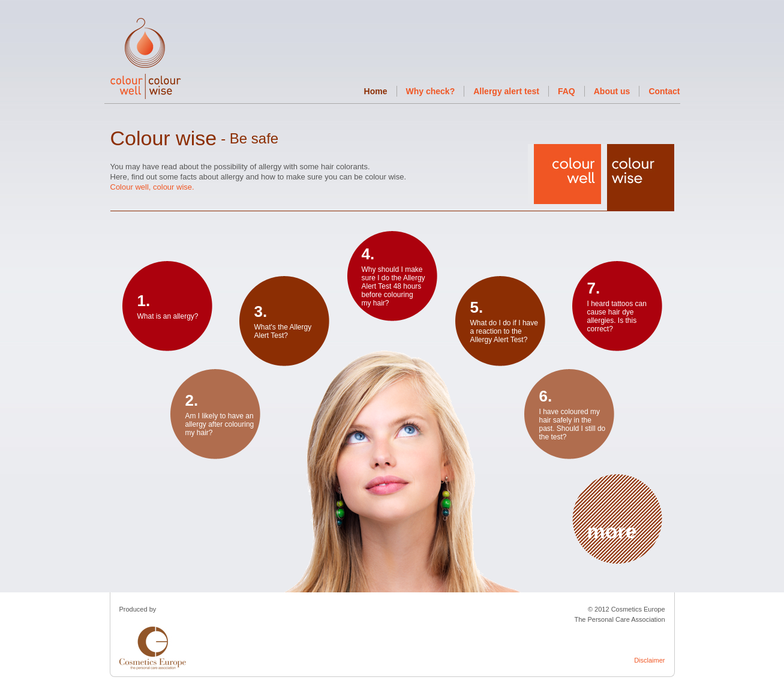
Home (376, 91)
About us (612, 91)
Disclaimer (649, 660)
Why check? (431, 91)
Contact (664, 91)
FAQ (567, 91)
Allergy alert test (506, 91)
